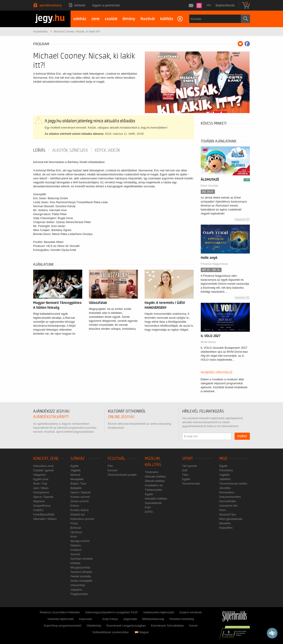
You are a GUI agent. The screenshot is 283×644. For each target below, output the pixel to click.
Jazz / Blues (41, 488)
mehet (242, 436)
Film (110, 466)
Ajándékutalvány (51, 5)
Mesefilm (225, 523)
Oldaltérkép (94, 626)
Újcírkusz (76, 532)
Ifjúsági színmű (80, 541)
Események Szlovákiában (167, 626)
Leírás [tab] (39, 150)
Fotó (148, 507)
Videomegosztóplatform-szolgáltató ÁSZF (111, 612)
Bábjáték (76, 488)
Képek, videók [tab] (108, 150)
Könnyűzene (41, 492)
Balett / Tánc (78, 484)
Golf (185, 470)
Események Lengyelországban (126, 626)
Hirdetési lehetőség (182, 619)
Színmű (75, 554)
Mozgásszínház (80, 567)
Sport (187, 459)
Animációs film (229, 506)
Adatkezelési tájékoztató (159, 612)
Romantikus (227, 492)
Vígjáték (76, 470)
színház (80, 19)
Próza (74, 523)
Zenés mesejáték (81, 581)
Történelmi (152, 472)
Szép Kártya (110, 619)
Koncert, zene (46, 459)
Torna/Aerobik (191, 484)
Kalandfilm (226, 528)
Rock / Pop (40, 484)
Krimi (74, 537)
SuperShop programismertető (62, 626)
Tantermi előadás (81, 572)
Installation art (154, 485)
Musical (75, 475)
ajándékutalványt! (51, 417)
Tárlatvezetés (153, 490)
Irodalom (76, 550)
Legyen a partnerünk (106, 5)
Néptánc (76, 545)
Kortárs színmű (80, 497)
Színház (77, 459)
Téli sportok (189, 466)
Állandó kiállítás (155, 481)
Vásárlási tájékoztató (61, 619)
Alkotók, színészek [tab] (70, 150)
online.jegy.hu (121, 417)
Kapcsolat (85, 619)
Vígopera (76, 590)
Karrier (193, 626)
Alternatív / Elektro (45, 519)
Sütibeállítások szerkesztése (111, 632)
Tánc (185, 475)
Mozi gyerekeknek (231, 519)
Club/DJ (38, 510)
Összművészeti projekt (122, 475)
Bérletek (80, 5)
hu (209, 5)
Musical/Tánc (228, 514)
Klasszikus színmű (82, 519)
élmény (129, 19)
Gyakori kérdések (190, 612)
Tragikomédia (79, 594)
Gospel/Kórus (42, 506)
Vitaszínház (78, 585)
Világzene (39, 475)
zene (96, 19)
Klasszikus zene (43, 466)
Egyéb (74, 466)
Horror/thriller (228, 501)
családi (111, 19)
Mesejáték (77, 479)
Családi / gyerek (43, 470)
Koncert (113, 470)
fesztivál (148, 19)
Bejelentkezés (225, 5)
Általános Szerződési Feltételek (60, 612)
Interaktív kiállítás (156, 499)
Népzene (39, 501)
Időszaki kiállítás (155, 476)
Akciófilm (225, 488)
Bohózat (76, 528)
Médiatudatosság (153, 619)
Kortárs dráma (79, 510)
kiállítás (167, 19)
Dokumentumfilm (230, 497)
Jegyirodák (130, 619)
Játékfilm (225, 479)
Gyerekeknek (153, 503)
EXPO (149, 512)
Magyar (142, 632)
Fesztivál (117, 459)
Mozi (223, 459)
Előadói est (77, 514)
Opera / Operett (43, 497)
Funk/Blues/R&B (44, 514)
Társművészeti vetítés (233, 484)
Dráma (75, 506)
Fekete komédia (81, 576)
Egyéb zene (41, 479)
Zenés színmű (79, 501)
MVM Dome (208, 342)
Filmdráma (226, 470)
